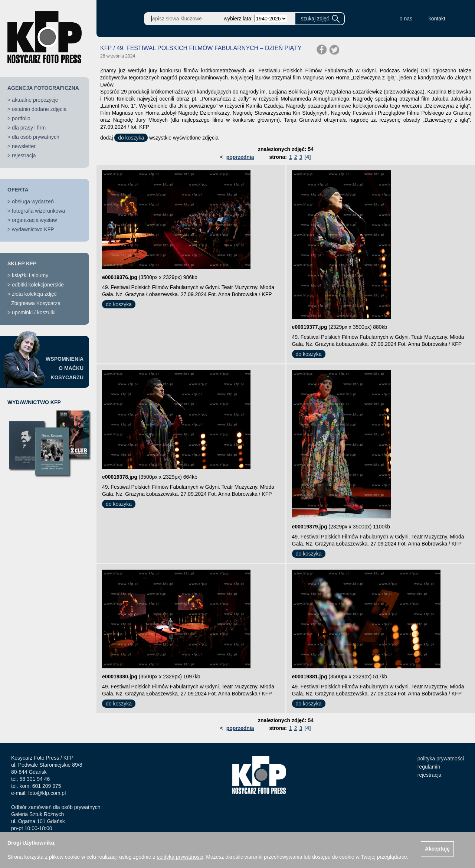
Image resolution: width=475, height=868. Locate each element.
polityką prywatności (180, 857)
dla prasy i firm (29, 128)
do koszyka (131, 138)
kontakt (437, 19)
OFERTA (18, 190)
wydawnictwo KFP (33, 229)
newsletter (24, 146)
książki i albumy (30, 275)
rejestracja (24, 155)
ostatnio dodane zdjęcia (39, 109)
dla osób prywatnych (36, 137)
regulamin (429, 767)
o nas (406, 19)
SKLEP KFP (22, 263)
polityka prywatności (441, 759)
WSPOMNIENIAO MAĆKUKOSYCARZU (65, 368)
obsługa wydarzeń (33, 202)
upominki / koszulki (34, 312)
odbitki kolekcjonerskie (38, 285)
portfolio (21, 118)
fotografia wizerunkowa (38, 211)
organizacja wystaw (34, 220)
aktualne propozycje (35, 100)
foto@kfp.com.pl (47, 793)
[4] (307, 157)
